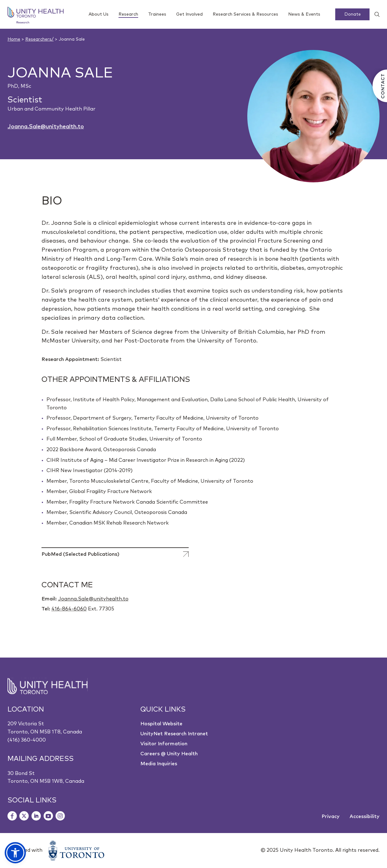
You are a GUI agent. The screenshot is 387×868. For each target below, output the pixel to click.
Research (128, 15)
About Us (99, 14)
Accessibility (365, 816)
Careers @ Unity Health (169, 754)
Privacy (331, 816)
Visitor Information (164, 744)
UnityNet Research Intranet (174, 734)
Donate (353, 14)
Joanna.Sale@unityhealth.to (46, 127)
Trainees (157, 14)
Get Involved (189, 14)
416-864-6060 (69, 609)
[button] (15, 853)
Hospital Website (161, 724)
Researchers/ (39, 39)
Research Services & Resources (245, 14)
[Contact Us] (379, 86)
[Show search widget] (375, 14)
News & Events (304, 14)
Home (14, 39)
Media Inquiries (159, 764)
